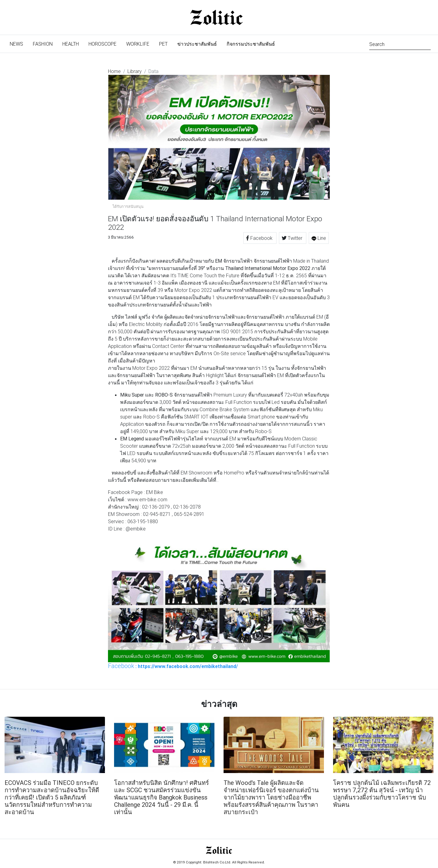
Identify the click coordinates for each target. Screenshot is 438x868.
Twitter (293, 238)
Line (319, 238)
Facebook (260, 238)
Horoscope (103, 44)
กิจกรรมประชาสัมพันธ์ (251, 44)
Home (114, 71)
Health (71, 44)
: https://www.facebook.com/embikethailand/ (173, 666)
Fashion (43, 44)
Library (135, 71)
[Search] (400, 44)
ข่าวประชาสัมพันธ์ (197, 44)
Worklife (138, 44)
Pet (163, 44)
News (19, 43)
